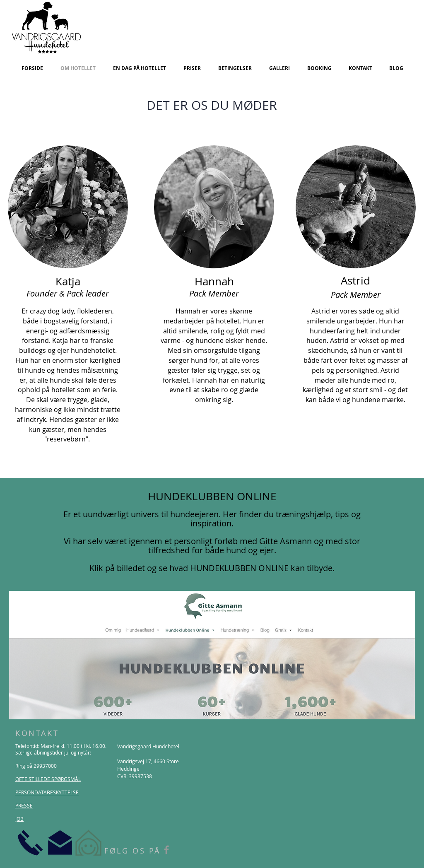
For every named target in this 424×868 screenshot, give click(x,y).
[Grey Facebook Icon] (166, 850)
